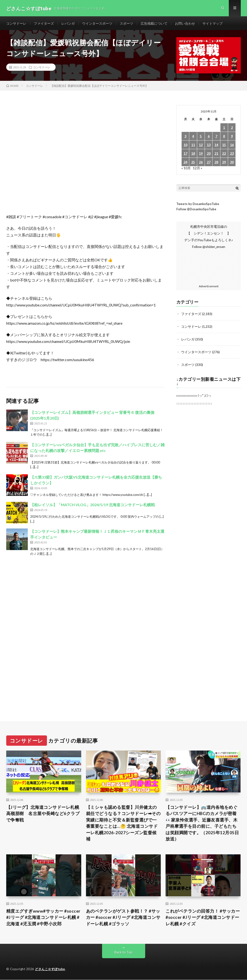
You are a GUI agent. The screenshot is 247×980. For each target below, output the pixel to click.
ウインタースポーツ (97, 24)
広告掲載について (154, 24)
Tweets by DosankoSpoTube (198, 205)
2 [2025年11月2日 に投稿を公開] (232, 129)
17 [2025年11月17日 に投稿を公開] (185, 155)
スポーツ (126, 24)
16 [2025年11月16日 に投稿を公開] (232, 146)
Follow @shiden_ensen (209, 248)
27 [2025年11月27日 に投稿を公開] (209, 163)
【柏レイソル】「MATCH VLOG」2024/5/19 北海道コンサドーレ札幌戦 (92, 506)
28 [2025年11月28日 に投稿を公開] (216, 163)
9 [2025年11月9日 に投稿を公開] (232, 137)
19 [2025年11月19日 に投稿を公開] (201, 155)
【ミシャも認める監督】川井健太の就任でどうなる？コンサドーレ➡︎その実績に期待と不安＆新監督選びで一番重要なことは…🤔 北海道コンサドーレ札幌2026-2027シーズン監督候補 (123, 824)
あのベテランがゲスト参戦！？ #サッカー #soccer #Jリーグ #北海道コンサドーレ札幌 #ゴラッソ (123, 918)
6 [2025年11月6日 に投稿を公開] (209, 137)
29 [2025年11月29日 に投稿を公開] (224, 163)
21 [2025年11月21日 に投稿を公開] (216, 155)
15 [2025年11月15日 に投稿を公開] (224, 146)
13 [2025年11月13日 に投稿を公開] (209, 146)
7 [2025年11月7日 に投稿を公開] (216, 137)
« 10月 (186, 169)
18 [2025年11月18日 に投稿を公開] (193, 155)
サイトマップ (213, 24)
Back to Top (123, 953)
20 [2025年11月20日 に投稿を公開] (209, 155)
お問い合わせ (185, 24)
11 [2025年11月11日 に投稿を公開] (193, 146)
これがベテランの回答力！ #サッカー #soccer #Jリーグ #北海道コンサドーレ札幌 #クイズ (203, 918)
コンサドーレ (16, 24)
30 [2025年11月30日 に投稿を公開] (232, 163)
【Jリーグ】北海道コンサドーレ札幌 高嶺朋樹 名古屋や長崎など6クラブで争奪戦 (44, 814)
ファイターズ (44, 24)
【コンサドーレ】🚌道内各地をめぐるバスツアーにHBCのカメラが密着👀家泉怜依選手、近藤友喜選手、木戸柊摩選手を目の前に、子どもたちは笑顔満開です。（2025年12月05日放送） (202, 824)
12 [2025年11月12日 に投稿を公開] (201, 146)
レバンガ (68, 24)
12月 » (198, 169)
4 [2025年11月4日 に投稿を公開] (193, 137)
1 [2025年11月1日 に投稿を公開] (224, 129)
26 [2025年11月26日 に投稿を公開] (201, 163)
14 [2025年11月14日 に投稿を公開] (216, 146)
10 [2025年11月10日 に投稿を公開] (185, 146)
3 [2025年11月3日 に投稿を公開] (185, 137)
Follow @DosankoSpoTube (196, 210)
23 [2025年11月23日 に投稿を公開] (232, 155)
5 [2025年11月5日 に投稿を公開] (201, 137)
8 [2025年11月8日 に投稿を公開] (224, 137)
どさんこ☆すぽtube (50, 970)
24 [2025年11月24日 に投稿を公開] (185, 163)
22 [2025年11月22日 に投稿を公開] (224, 155)
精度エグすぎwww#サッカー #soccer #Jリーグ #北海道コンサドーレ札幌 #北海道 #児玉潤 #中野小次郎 (43, 918)
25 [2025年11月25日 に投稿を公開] (193, 163)
